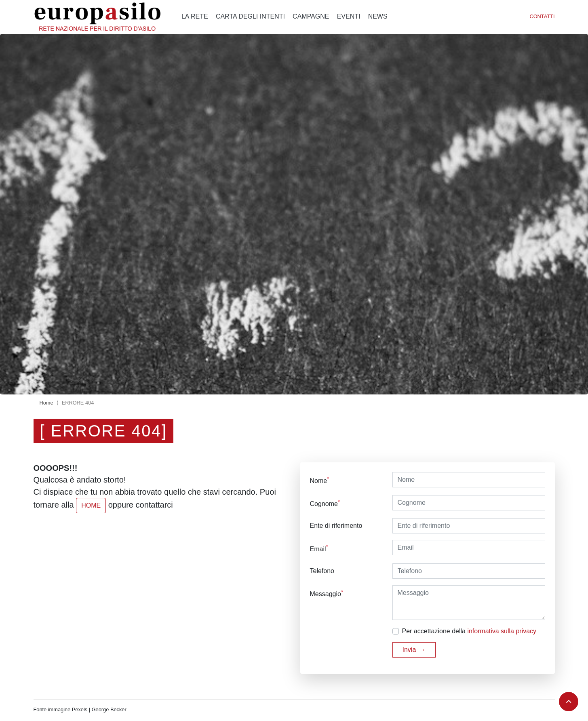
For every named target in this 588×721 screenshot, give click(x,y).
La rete (195, 16)
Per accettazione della (469, 631)
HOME (91, 505)
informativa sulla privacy (502, 631)
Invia (409, 650)
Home (46, 403)
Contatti (542, 16)
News (378, 16)
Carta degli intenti (250, 16)
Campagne (311, 16)
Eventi (349, 16)
